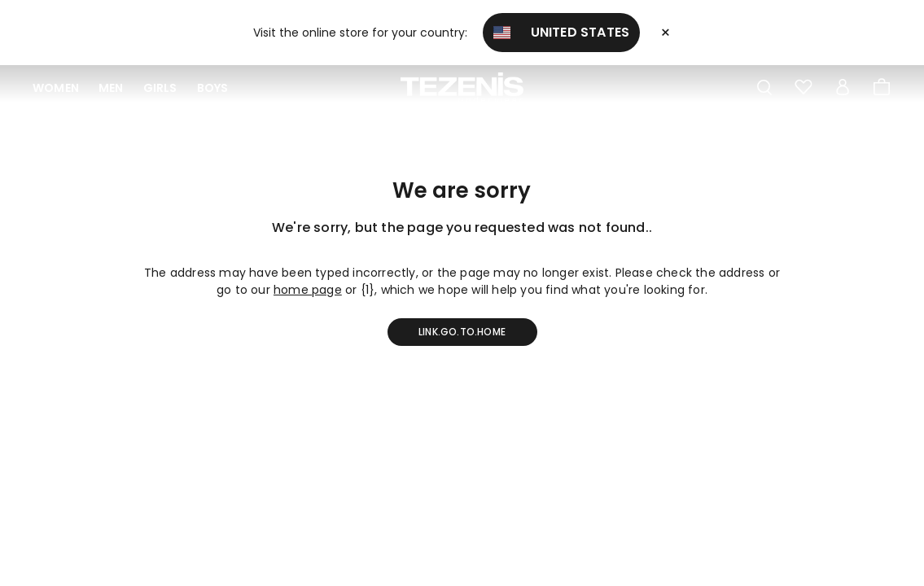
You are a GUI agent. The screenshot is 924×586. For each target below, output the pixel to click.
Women (56, 88)
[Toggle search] (764, 88)
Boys (213, 88)
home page (308, 290)
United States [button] (562, 32)
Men (111, 88)
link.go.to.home (462, 332)
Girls (160, 88)
